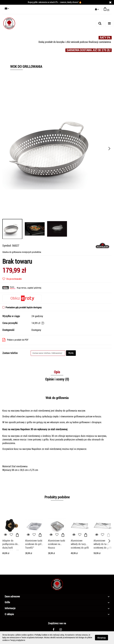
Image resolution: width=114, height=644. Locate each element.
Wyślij (71, 353)
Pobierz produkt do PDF (15, 340)
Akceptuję (101, 638)
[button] (106, 9)
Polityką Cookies (41, 635)
